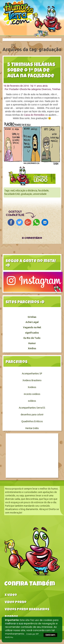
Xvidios (32, 348)
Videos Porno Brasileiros (27, 610)
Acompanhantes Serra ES (32, 408)
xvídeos (32, 401)
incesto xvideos (32, 394)
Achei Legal (32, 322)
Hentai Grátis (32, 428)
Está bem (50, 635)
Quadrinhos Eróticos (32, 421)
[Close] (13, 46)
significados (32, 333)
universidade (40, 194)
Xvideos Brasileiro (32, 380)
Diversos (46, 89)
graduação (26, 194)
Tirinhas (56, 89)
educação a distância (26, 191)
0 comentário (32, 238)
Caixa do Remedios (34, 115)
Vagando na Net (32, 327)
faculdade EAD (12, 194)
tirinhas (32, 317)
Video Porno (16, 603)
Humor (32, 343)
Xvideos (32, 387)
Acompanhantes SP (32, 374)
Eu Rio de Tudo (32, 338)
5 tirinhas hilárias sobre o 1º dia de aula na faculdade (31, 71)
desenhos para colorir (32, 415)
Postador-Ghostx (18, 89)
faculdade (43, 191)
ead (12, 191)
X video (11, 595)
